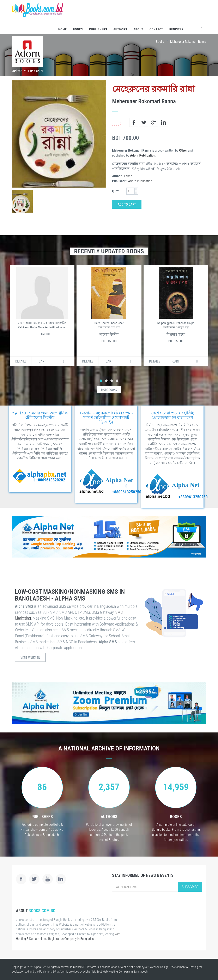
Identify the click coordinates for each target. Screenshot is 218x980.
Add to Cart (127, 204)
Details (21, 361)
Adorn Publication (143, 155)
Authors (120, 29)
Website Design (159, 967)
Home (63, 29)
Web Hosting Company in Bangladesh (125, 972)
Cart (42, 361)
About (138, 29)
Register (176, 29)
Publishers (98, 29)
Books (78, 29)
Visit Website (30, 658)
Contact (156, 29)
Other (183, 150)
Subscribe (190, 887)
